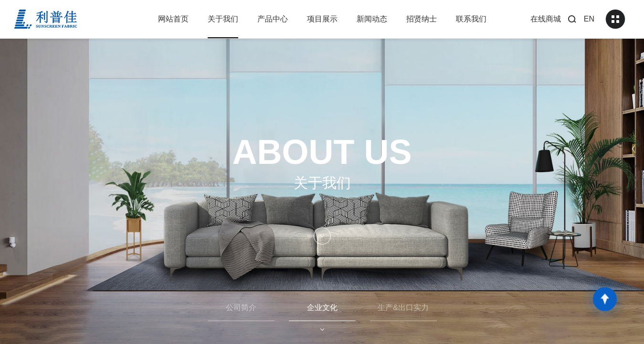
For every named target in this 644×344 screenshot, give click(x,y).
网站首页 (173, 19)
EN (589, 19)
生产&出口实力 (403, 307)
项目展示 (322, 19)
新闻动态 (372, 19)
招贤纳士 (422, 19)
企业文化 (322, 307)
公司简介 (241, 307)
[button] (621, 143)
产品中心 (273, 19)
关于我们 (223, 19)
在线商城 (546, 19)
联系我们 (471, 19)
